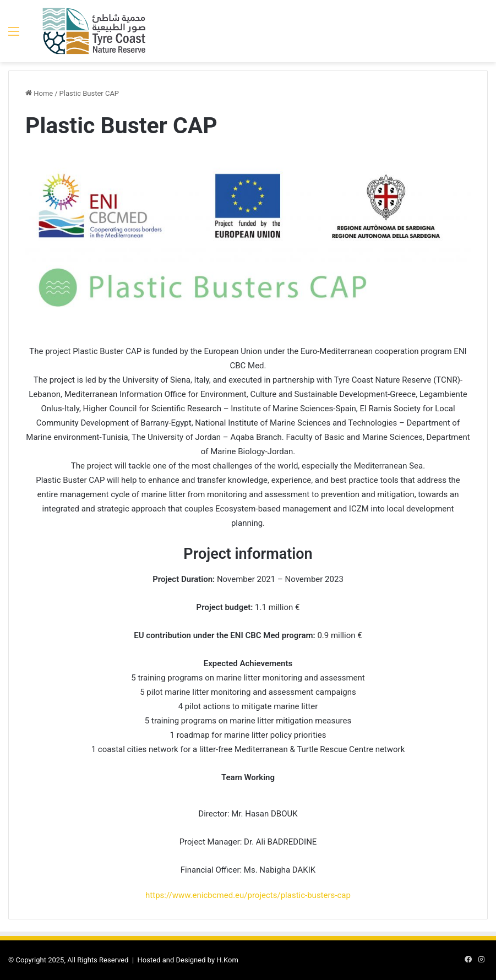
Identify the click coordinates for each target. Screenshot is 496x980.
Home (39, 93)
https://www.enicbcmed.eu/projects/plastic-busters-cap (248, 895)
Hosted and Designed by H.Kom (188, 960)
